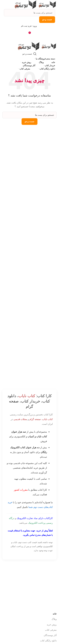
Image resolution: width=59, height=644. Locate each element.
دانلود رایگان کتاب (48, 641)
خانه (55, 614)
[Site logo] (47, 4)
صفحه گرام (35, 419)
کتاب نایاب (47, 419)
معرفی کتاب (51, 630)
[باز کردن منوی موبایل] (29, 39)
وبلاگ (54, 619)
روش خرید (52, 625)
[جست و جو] (29, 13)
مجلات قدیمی (20, 419)
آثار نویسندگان (50, 635)
